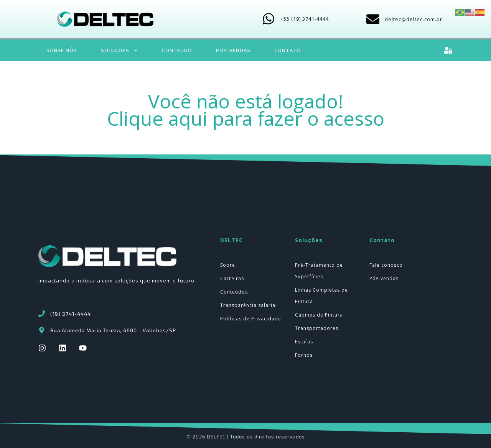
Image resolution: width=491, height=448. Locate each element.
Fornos (304, 355)
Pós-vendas (384, 278)
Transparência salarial (249, 305)
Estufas (304, 342)
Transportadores (317, 328)
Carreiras (232, 278)
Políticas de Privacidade (251, 319)
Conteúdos (234, 292)
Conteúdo (177, 50)
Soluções (119, 50)
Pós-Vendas (233, 50)
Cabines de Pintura (319, 315)
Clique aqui (157, 118)
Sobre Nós (62, 50)
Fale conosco (386, 265)
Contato (288, 50)
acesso (354, 118)
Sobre (228, 265)
